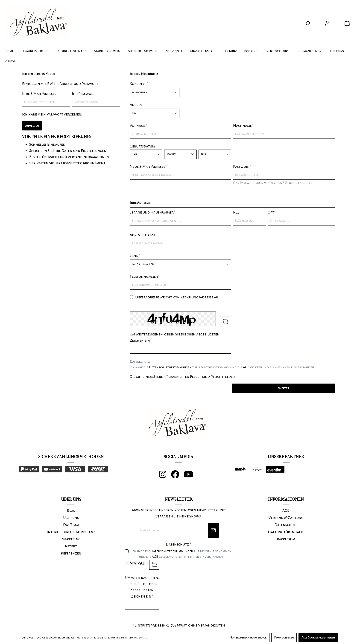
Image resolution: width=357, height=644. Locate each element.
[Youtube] (191, 476)
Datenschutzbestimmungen (170, 367)
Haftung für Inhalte (286, 532)
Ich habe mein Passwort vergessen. (52, 114)
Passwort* (242, 167)
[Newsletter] (213, 530)
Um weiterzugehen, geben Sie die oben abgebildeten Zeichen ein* (175, 337)
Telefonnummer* (145, 277)
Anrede (136, 105)
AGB (246, 367)
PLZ (236, 212)
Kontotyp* (139, 84)
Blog (71, 511)
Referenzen (71, 553)
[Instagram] (165, 476)
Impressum (286, 539)
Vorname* (138, 126)
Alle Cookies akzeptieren (318, 638)
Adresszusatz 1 (142, 235)
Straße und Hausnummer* (152, 212)
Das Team (71, 525)
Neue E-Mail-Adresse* (148, 167)
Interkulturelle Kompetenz (71, 532)
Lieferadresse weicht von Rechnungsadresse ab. (177, 297)
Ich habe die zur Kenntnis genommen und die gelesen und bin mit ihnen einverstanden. (222, 367)
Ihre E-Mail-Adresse (39, 94)
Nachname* (243, 126)
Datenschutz (286, 525)
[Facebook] (177, 476)
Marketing (71, 539)
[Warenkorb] (347, 23)
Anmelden (32, 126)
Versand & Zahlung (286, 518)
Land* (135, 256)
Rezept (71, 546)
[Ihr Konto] (327, 23)
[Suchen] (307, 23)
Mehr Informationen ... (134, 638)
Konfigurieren (284, 638)
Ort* (272, 212)
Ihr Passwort (83, 94)
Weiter (284, 388)
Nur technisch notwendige (248, 638)
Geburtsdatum (142, 146)
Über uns (71, 518)
